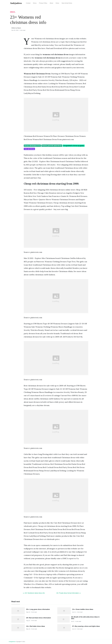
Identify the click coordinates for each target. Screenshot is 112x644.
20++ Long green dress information (38, 609)
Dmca (35, 3)
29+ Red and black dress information (39, 618)
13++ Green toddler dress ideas (83, 609)
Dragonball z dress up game (74, 146)
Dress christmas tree (32, 146)
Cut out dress (29, 149)
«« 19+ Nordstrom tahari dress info (34, 593)
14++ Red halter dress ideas (36, 626)
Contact (28, 3)
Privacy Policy (43, 3)
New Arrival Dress (67, 3)
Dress (57, 3)
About (51, 3)
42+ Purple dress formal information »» (69, 593)
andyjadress (12, 642)
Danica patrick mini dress (52, 146)
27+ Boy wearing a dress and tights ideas (86, 626)
